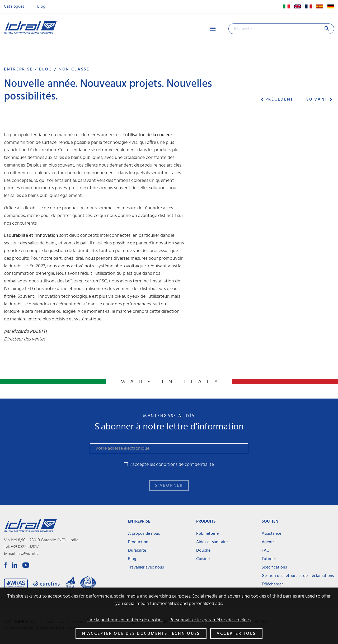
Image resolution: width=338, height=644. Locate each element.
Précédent (276, 100)
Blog (41, 7)
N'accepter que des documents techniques (141, 634)
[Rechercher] (281, 29)
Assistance (271, 534)
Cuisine (203, 559)
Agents (268, 542)
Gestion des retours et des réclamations (298, 576)
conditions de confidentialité (185, 465)
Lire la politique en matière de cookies (125, 620)
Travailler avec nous (146, 567)
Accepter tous (236, 634)
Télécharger (272, 584)
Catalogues (14, 7)
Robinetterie (207, 534)
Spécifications (274, 567)
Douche (203, 551)
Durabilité (137, 551)
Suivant (320, 100)
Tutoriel (269, 559)
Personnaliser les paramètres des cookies (210, 620)
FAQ (266, 551)
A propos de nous (144, 534)
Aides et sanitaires (213, 542)
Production (138, 542)
